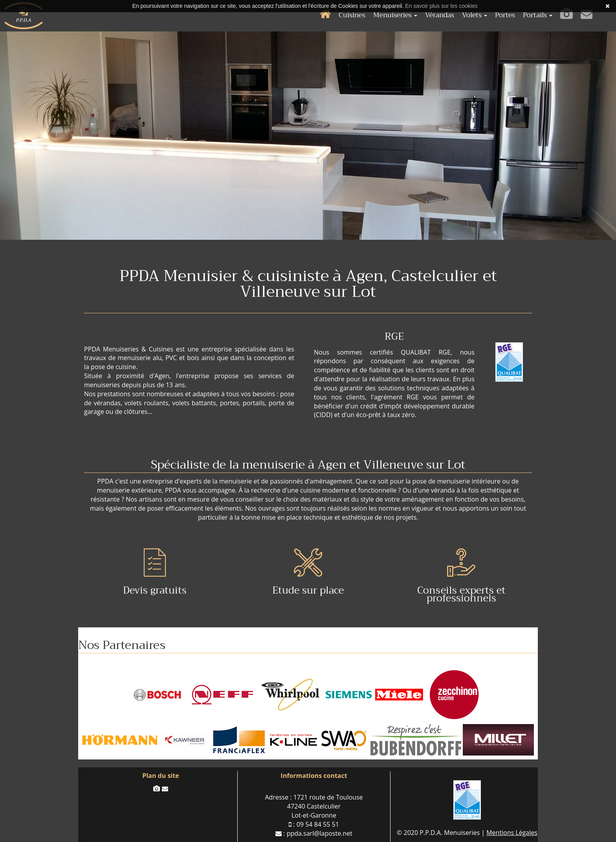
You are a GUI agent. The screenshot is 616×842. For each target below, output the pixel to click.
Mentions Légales (512, 833)
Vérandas (440, 15)
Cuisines (352, 15)
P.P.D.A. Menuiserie (24, 16)
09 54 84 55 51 (318, 824)
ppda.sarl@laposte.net (320, 833)
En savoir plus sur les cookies (441, 6)
